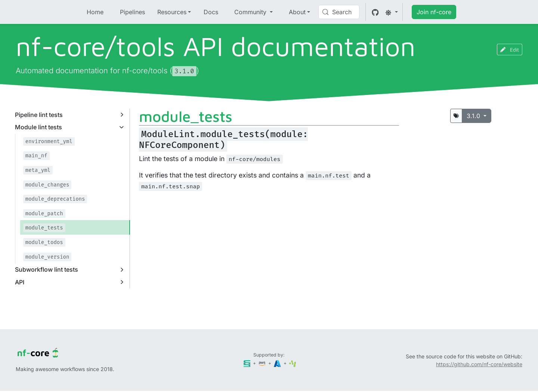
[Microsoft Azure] (278, 363)
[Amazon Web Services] (263, 363)
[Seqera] (248, 363)
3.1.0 (474, 116)
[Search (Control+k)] (339, 12)
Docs (211, 12)
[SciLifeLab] (293, 363)
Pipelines (132, 12)
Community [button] (251, 12)
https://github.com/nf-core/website (479, 364)
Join (434, 12)
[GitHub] (375, 12)
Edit (510, 50)
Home (95, 12)
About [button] (297, 12)
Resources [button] (172, 12)
